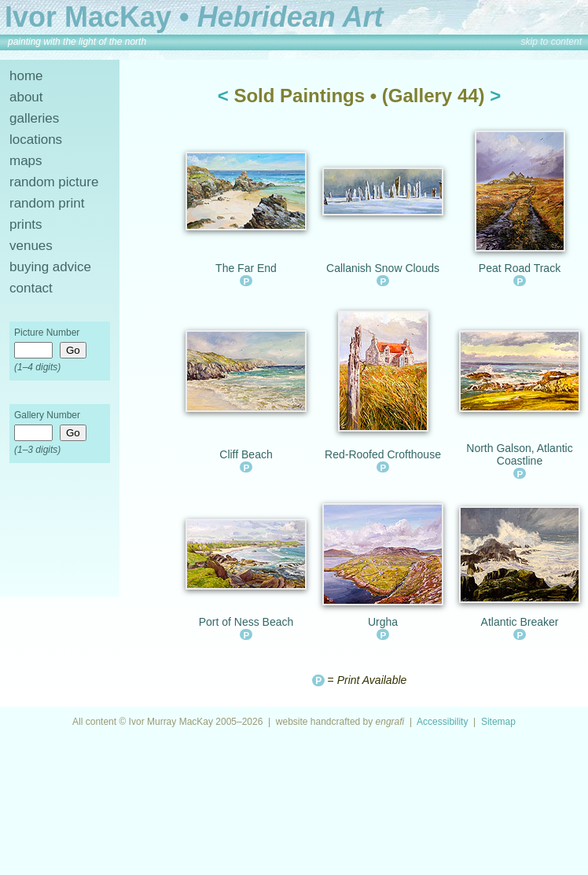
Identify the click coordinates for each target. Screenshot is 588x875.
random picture (54, 182)
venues (31, 246)
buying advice (50, 267)
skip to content (551, 42)
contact (31, 288)
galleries (34, 118)
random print (47, 203)
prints (26, 224)
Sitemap (498, 722)
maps (26, 161)
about (26, 97)
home (26, 76)
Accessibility (442, 722)
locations (36, 140)
